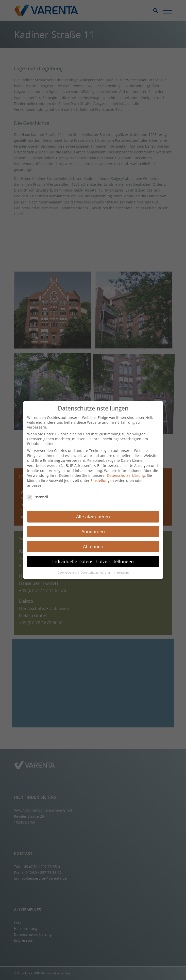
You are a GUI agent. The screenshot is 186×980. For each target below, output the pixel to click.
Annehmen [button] (93, 531)
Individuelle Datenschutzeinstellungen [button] (93, 561)
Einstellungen (102, 480)
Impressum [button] (121, 573)
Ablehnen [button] (93, 546)
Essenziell (38, 497)
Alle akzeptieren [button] (93, 516)
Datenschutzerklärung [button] (96, 573)
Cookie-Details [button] (67, 573)
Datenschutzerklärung (126, 475)
